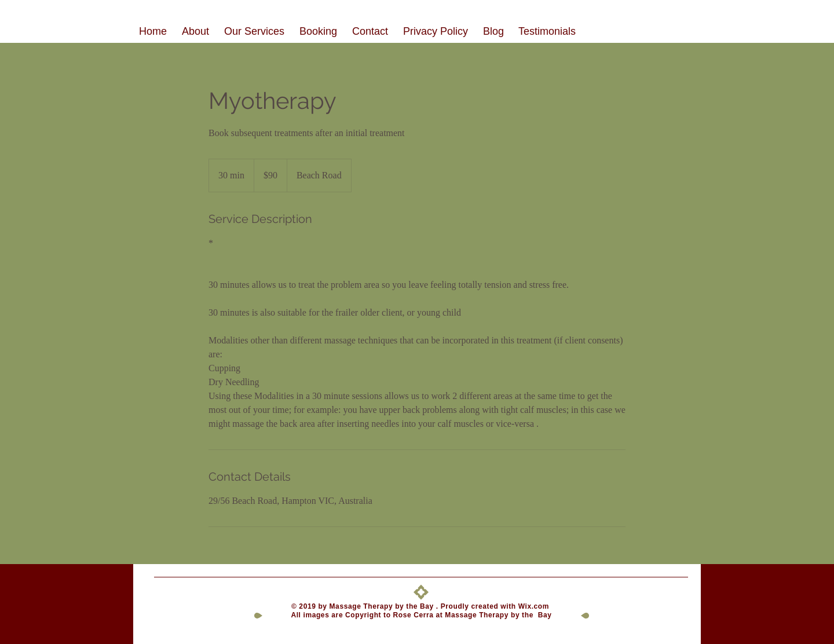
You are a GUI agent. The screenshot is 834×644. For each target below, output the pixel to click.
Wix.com (535, 606)
